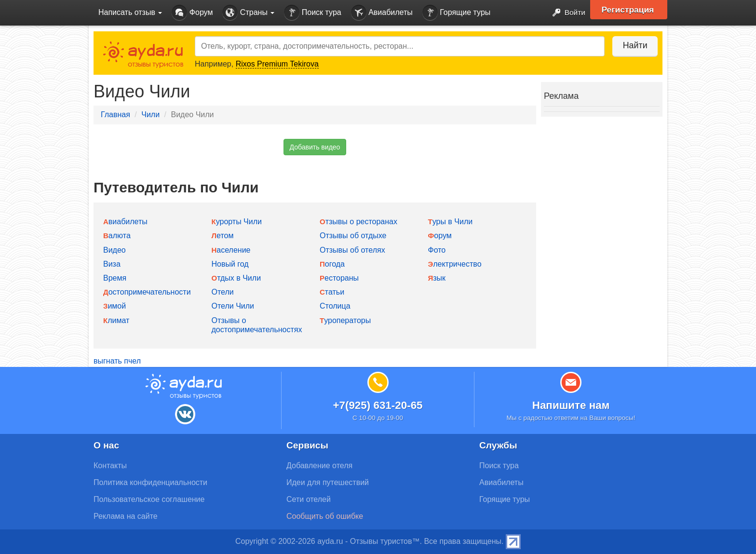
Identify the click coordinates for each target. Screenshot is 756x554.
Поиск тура (312, 13)
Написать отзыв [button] (130, 12)
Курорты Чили (237, 222)
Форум (192, 13)
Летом (223, 236)
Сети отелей (309, 499)
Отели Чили (233, 306)
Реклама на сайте (126, 516)
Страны (248, 13)
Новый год (230, 264)
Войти (566, 13)
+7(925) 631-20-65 (378, 405)
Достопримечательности (147, 292)
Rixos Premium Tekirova (277, 64)
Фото (437, 250)
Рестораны (339, 278)
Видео (115, 250)
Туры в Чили (451, 222)
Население (231, 250)
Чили (150, 115)
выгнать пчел (117, 361)
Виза (112, 264)
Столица (335, 306)
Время (115, 278)
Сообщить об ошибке (325, 516)
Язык (437, 278)
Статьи (332, 292)
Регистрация (629, 10)
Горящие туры (457, 13)
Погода (332, 264)
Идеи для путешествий (328, 482)
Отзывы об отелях (352, 250)
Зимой (115, 306)
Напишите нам (571, 405)
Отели (223, 292)
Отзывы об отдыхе (353, 236)
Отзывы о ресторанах (358, 222)
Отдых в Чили (236, 278)
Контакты (110, 466)
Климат (116, 320)
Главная (115, 115)
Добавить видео (315, 147)
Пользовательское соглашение (149, 499)
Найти (633, 45)
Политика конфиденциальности (150, 482)
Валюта (117, 236)
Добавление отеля (319, 466)
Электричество (455, 264)
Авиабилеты (382, 13)
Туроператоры (345, 320)
